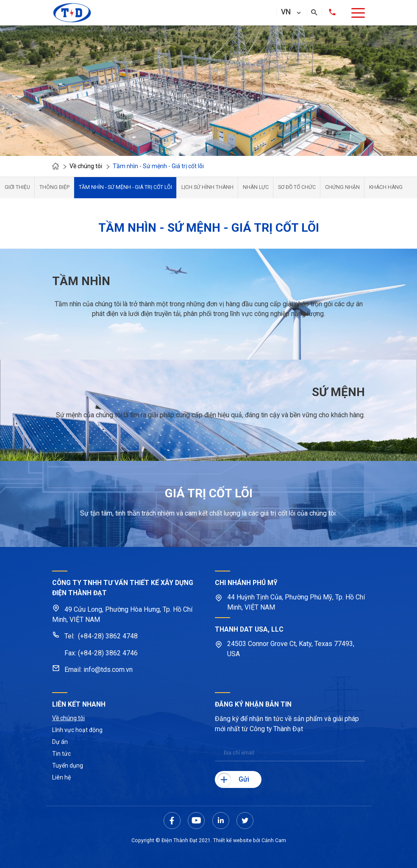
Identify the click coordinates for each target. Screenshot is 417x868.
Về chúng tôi (68, 718)
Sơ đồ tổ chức (297, 187)
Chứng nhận (342, 187)
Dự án (60, 742)
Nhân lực (256, 187)
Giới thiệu (17, 187)
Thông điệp (54, 187)
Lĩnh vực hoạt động (77, 730)
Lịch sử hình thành (207, 187)
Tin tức (61, 754)
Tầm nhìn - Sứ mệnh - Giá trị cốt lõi (125, 187)
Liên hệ (61, 777)
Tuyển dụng (68, 765)
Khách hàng (386, 187)
